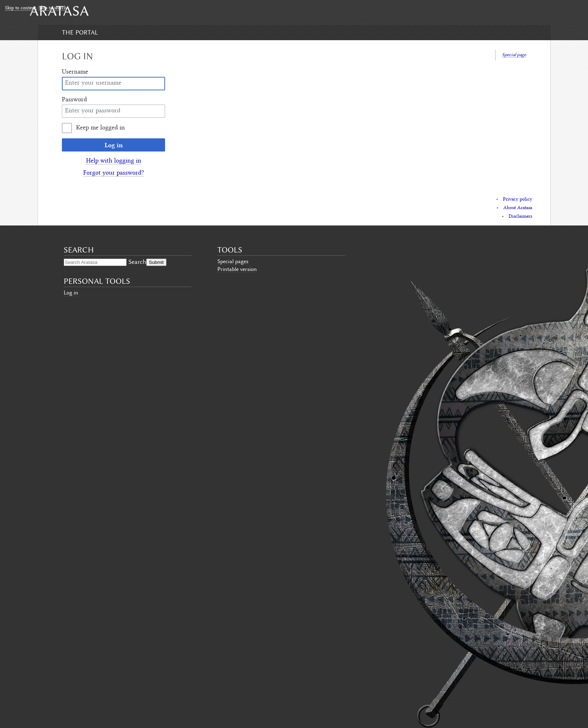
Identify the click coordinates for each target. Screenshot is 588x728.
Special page (514, 55)
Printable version (237, 269)
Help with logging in (114, 161)
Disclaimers (520, 217)
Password (74, 100)
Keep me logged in (100, 128)
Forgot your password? (114, 173)
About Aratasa (518, 208)
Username (75, 72)
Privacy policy (518, 200)
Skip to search (53, 8)
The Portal (80, 32)
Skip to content (20, 8)
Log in (114, 145)
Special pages (233, 261)
